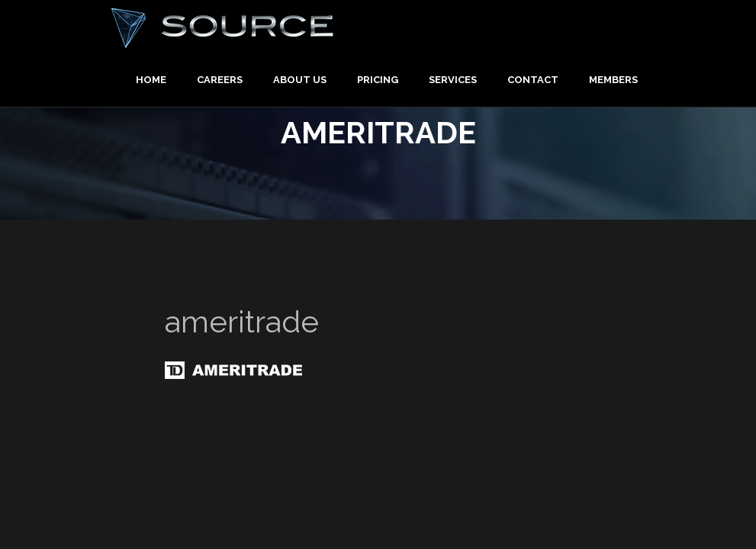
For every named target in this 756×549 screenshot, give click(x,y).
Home (151, 80)
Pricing (378, 80)
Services (453, 80)
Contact (533, 80)
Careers (220, 80)
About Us (300, 80)
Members (613, 80)
